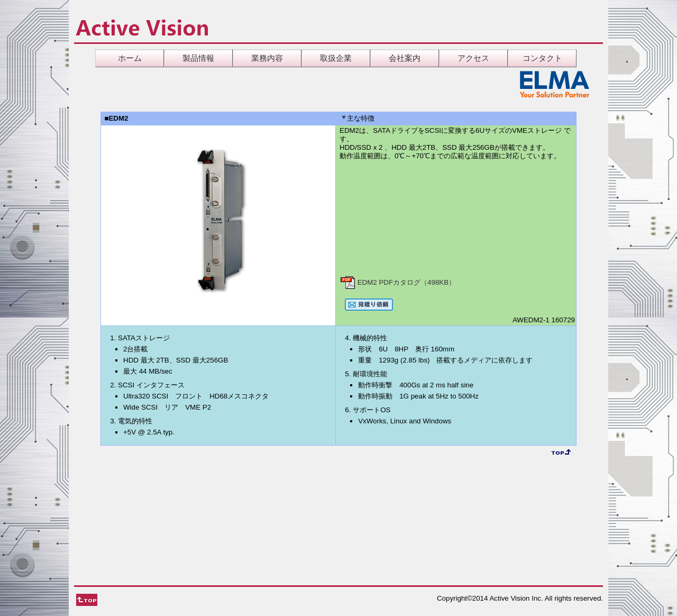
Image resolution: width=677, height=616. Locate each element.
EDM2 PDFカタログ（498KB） (397, 282)
